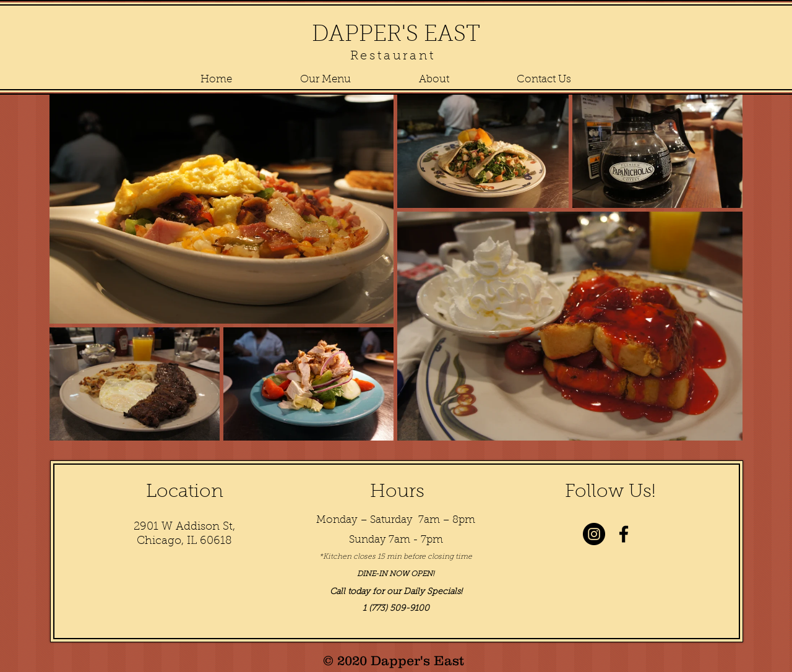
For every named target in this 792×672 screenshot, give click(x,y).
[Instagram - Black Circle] (594, 534)
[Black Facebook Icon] (624, 534)
